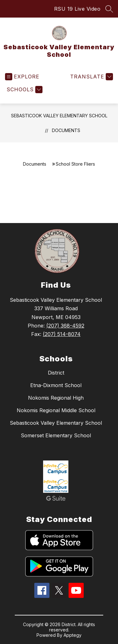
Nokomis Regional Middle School (56, 410)
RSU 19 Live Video (77, 9)
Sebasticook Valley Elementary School (59, 116)
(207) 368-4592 (65, 326)
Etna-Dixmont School (56, 385)
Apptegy (73, 635)
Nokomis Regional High (56, 398)
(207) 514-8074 (62, 334)
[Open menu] (22, 77)
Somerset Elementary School (56, 435)
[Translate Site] (91, 77)
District (56, 373)
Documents (66, 130)
